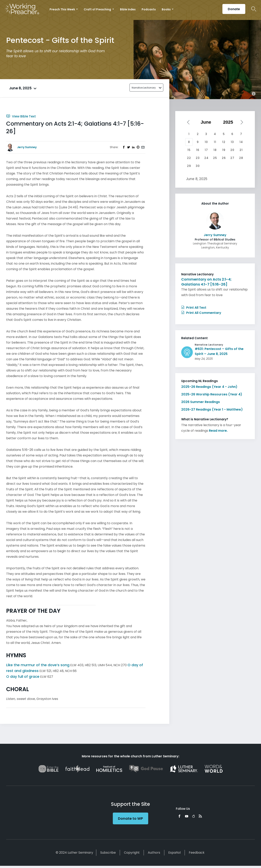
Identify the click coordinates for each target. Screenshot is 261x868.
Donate (234, 9)
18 (215, 150)
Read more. (218, 431)
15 (189, 150)
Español (174, 853)
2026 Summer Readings (201, 402)
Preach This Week (63, 9)
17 (206, 150)
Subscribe (108, 853)
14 (241, 142)
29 (189, 166)
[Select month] (207, 122)
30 (198, 166)
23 (198, 158)
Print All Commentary (201, 313)
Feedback (197, 853)
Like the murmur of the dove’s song (38, 665)
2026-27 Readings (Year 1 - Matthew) (212, 409)
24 (206, 158)
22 (189, 158)
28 (241, 158)
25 (215, 158)
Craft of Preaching (98, 9)
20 (232, 150)
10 (206, 142)
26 (224, 158)
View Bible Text (21, 116)
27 (232, 158)
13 (232, 142)
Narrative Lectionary (144, 88)
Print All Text (194, 308)
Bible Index (128, 9)
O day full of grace (23, 676)
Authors (154, 853)
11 (215, 142)
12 (224, 142)
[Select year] (230, 122)
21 (241, 150)
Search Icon (254, 9)
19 (224, 150)
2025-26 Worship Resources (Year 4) (212, 394)
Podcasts (149, 9)
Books (167, 9)
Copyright (132, 853)
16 (198, 150)
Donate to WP (130, 818)
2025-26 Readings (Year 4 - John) (209, 387)
